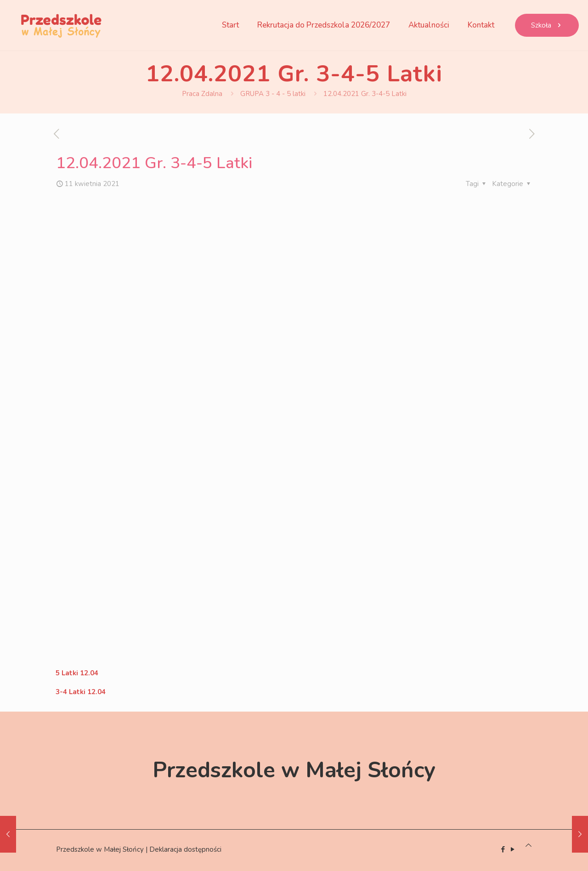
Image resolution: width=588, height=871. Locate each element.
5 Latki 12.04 (77, 673)
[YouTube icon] (512, 849)
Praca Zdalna (202, 94)
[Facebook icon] (503, 849)
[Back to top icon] (529, 845)
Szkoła (547, 25)
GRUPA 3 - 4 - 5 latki (273, 94)
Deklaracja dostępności (185, 849)
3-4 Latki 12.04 (81, 692)
